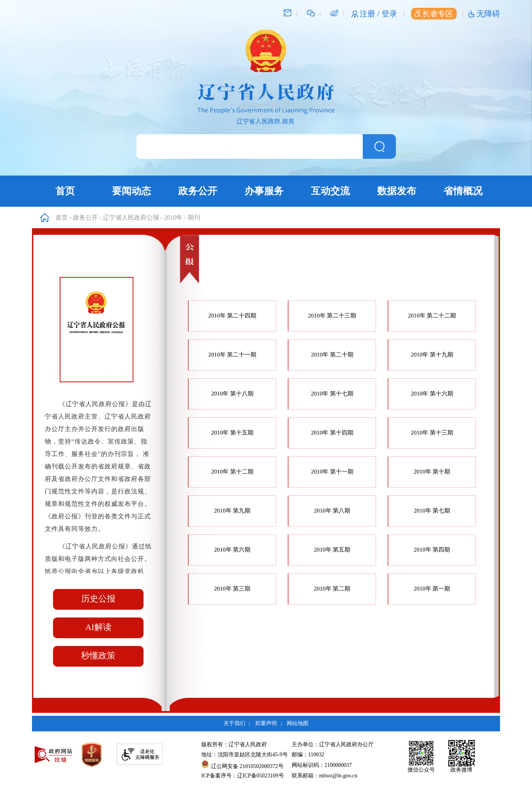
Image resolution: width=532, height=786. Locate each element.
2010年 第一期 (432, 589)
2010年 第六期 (232, 550)
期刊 (194, 217)
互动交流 (330, 191)
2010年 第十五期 (232, 433)
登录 (389, 14)
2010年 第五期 (332, 550)
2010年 (173, 217)
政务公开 (198, 191)
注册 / (371, 14)
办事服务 (264, 191)
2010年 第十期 (432, 472)
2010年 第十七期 (332, 394)
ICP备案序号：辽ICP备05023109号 (243, 776)
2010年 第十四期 (332, 433)
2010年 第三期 (232, 589)
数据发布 (397, 191)
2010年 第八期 (332, 511)
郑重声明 (266, 723)
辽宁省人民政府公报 (131, 217)
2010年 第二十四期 (232, 316)
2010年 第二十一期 (232, 355)
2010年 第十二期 (232, 472)
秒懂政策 (98, 656)
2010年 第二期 (332, 589)
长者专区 (434, 14)
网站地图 (298, 723)
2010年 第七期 (432, 511)
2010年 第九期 (232, 511)
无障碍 (488, 14)
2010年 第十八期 (232, 394)
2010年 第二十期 (332, 355)
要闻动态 (131, 191)
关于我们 (234, 723)
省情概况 (463, 191)
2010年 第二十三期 (332, 316)
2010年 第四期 (432, 550)
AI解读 (98, 627)
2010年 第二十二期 (432, 316)
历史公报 (98, 599)
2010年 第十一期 (332, 472)
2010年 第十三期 (432, 433)
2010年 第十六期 (432, 394)
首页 (65, 191)
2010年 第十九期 (432, 355)
